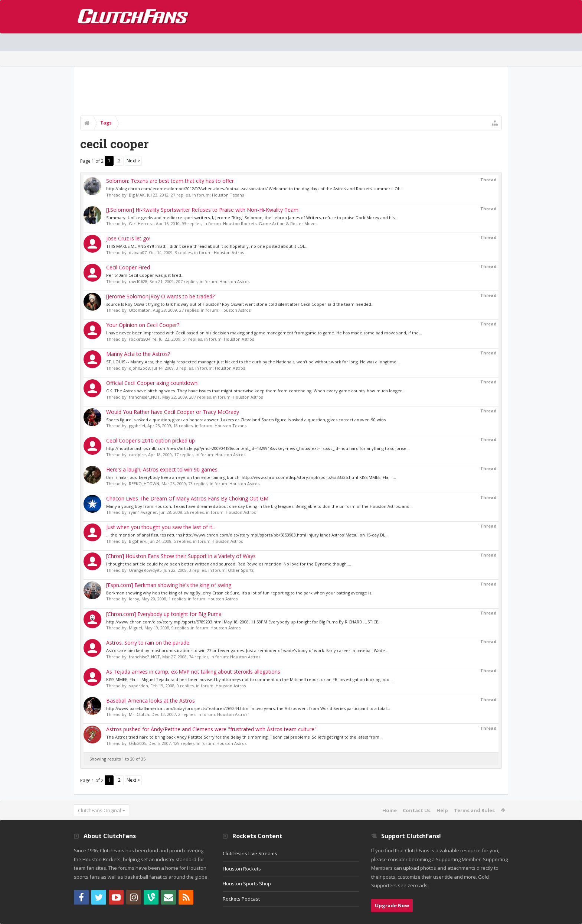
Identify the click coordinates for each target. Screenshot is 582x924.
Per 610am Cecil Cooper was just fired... (145, 275)
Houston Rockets (242, 869)
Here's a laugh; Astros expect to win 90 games (162, 469)
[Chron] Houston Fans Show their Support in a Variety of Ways (181, 556)
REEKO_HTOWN (144, 484)
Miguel (135, 628)
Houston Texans (228, 195)
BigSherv (138, 541)
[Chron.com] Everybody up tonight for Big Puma (164, 614)
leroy (134, 599)
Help (442, 810)
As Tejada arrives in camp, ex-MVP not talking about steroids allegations (193, 672)
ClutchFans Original (99, 810)
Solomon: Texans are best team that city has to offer (170, 181)
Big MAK (137, 195)
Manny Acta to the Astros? (138, 354)
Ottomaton (140, 310)
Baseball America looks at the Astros (151, 701)
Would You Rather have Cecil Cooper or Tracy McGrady (173, 412)
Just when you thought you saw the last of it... (161, 527)
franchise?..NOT (144, 397)
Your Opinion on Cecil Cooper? (143, 325)
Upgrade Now (392, 905)
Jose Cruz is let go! (128, 238)
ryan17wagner (143, 512)
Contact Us (417, 810)
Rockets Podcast (241, 899)
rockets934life (143, 339)
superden (138, 686)
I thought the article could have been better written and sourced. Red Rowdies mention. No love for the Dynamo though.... (229, 564)
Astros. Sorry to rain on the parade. (148, 643)
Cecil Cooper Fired (128, 267)
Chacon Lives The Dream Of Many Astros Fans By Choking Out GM (187, 498)
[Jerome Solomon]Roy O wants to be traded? (160, 296)
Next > (133, 161)
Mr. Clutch (139, 714)
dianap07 (138, 252)
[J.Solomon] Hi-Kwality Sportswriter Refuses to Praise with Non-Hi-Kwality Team (202, 210)
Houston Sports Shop (247, 884)
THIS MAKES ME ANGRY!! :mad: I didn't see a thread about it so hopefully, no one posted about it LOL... (207, 246)
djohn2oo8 (139, 368)
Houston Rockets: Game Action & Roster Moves (270, 223)
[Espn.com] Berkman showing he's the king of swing (169, 585)
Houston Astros (229, 252)
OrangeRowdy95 (145, 570)
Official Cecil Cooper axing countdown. (152, 383)
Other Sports (241, 570)
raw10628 (138, 281)
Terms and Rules (474, 810)
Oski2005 (138, 743)
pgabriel (137, 426)
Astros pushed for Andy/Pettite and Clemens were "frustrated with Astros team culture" (211, 729)
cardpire (137, 455)
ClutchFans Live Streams (250, 853)
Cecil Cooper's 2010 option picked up (151, 440)
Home (390, 810)
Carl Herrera (141, 223)
